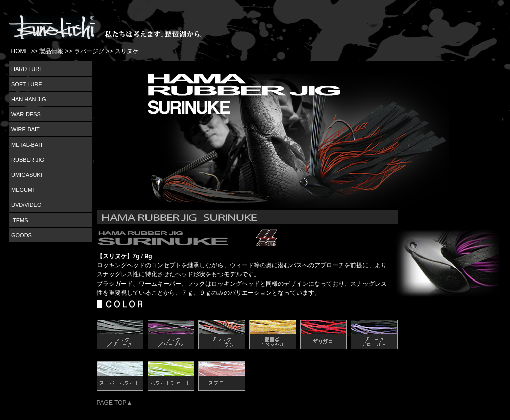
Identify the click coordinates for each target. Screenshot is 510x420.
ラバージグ (89, 51)
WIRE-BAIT (25, 129)
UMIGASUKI (27, 175)
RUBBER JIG (28, 160)
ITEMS (20, 220)
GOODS (21, 235)
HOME (20, 51)
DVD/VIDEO (26, 205)
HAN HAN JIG (29, 99)
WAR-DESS (26, 114)
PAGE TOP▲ (115, 403)
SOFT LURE (27, 84)
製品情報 (51, 51)
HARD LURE (27, 69)
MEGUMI (22, 190)
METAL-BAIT (27, 145)
